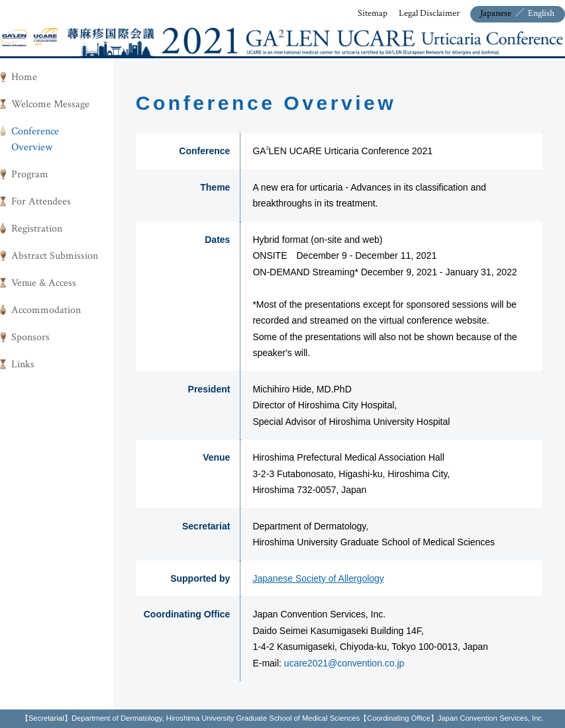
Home (24, 77)
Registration (37, 229)
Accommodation (46, 310)
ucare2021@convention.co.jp (344, 663)
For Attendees (41, 202)
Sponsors (30, 337)
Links (23, 364)
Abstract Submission (55, 256)
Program (30, 174)
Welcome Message (50, 104)
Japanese (496, 13)
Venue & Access (44, 283)
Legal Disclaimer (429, 13)
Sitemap (373, 13)
